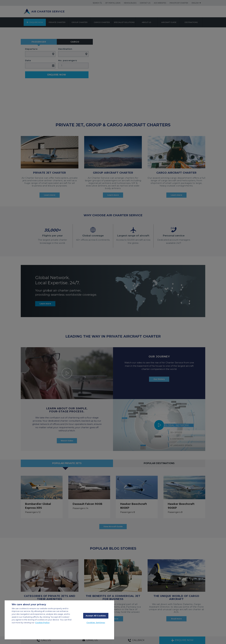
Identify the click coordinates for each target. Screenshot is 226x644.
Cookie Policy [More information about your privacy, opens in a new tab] (42, 623)
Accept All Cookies (96, 616)
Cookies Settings (96, 623)
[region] (59, 620)
